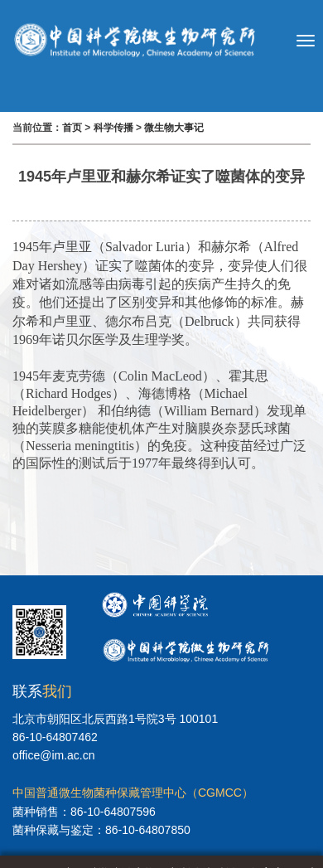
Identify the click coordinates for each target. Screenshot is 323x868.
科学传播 (113, 128)
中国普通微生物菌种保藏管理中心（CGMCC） (133, 793)
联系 (42, 691)
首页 (72, 128)
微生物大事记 (174, 128)
